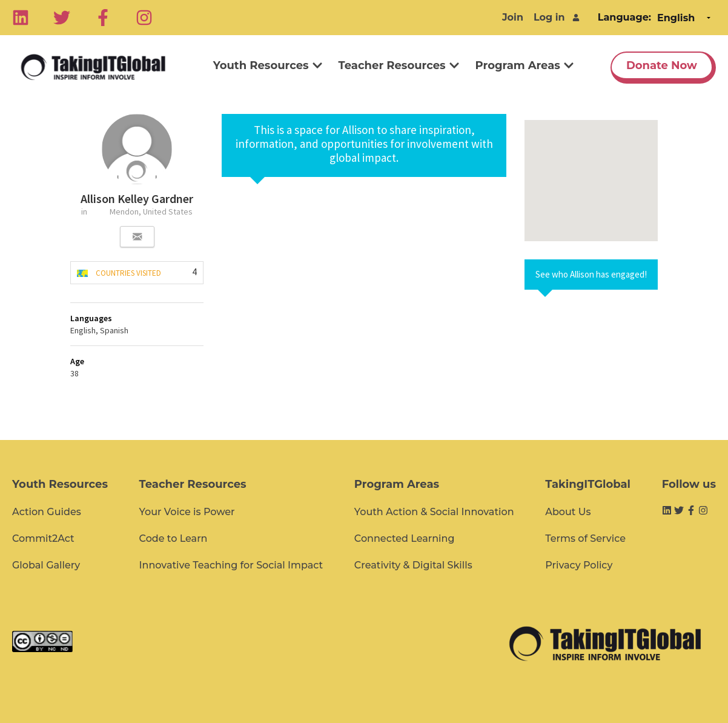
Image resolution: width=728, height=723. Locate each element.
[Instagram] (144, 18)
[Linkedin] (21, 18)
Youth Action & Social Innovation (434, 512)
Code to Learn (174, 538)
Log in (549, 17)
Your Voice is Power (187, 512)
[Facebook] (103, 18)
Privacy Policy (579, 565)
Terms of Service (585, 538)
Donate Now (662, 65)
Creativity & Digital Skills (413, 565)
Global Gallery (46, 565)
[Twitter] (62, 18)
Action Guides (47, 512)
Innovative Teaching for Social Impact (231, 565)
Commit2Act (43, 538)
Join (513, 17)
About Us (568, 512)
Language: (624, 17)
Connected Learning (405, 538)
